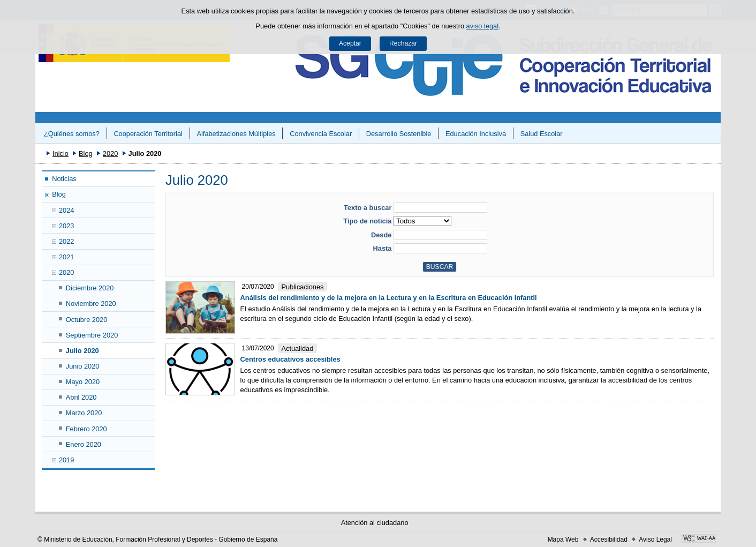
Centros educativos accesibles (290, 359)
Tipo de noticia (367, 221)
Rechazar (403, 43)
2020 (110, 153)
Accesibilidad (609, 539)
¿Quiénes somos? (72, 134)
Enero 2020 (84, 444)
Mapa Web (563, 539)
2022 (66, 241)
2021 (66, 257)
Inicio (61, 153)
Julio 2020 (82, 351)
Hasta (383, 248)
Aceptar (350, 43)
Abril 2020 (81, 397)
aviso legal (482, 26)
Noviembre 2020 (91, 304)
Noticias (64, 179)
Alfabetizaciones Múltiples (236, 134)
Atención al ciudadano (375, 523)
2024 (66, 210)
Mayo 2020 (83, 382)
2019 (66, 460)
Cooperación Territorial (148, 134)
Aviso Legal (655, 539)
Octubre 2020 (87, 320)
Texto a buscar (368, 208)
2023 (66, 226)
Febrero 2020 (86, 429)
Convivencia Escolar (321, 134)
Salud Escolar (542, 134)
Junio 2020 (83, 366)
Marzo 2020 (84, 413)
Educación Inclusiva (476, 134)
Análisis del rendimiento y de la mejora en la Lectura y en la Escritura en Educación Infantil (389, 298)
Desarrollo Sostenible (399, 134)
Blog (86, 153)
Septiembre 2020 (92, 335)
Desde (381, 235)
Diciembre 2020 (90, 288)
